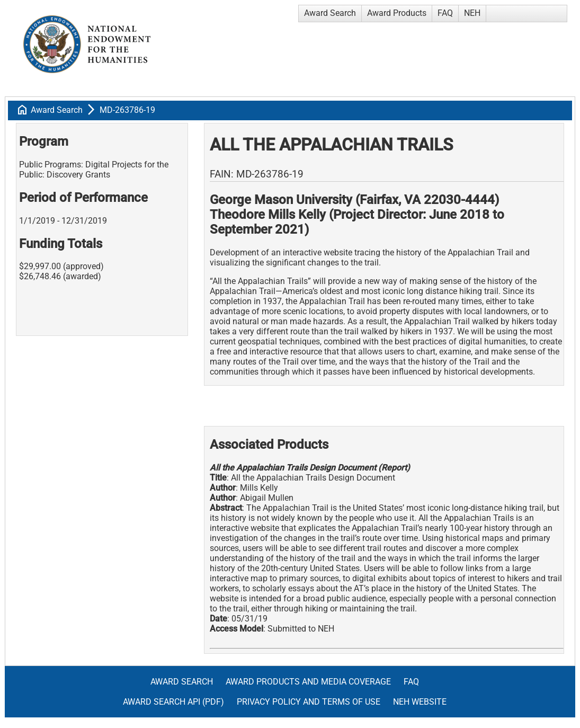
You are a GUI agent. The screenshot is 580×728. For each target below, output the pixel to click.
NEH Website (420, 702)
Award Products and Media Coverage (308, 682)
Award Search (330, 13)
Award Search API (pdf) (173, 702)
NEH (472, 13)
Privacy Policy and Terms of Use (309, 702)
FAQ (445, 13)
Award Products (397, 13)
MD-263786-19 (127, 110)
